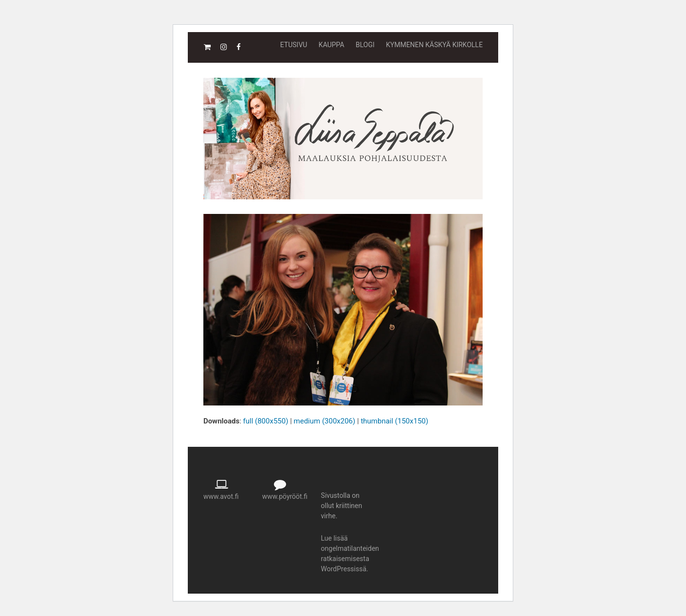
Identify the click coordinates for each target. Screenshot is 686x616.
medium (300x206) (325, 421)
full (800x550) (266, 421)
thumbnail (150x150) (394, 421)
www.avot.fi (221, 496)
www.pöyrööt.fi (285, 496)
